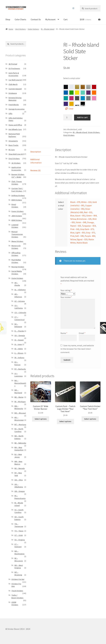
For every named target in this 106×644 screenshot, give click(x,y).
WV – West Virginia (19, 567)
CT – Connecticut (20, 318)
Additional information (36, 161)
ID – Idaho (19, 349)
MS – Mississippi (19, 419)
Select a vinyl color (72, 78)
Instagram (73, 8)
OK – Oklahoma (19, 486)
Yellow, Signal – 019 (71, 104)
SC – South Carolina (19, 511)
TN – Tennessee (19, 525)
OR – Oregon (20, 491)
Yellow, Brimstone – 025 (77, 93)
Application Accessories (16, 169)
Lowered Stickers (15, 226)
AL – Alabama (20, 290)
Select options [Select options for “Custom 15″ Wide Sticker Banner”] (41, 419)
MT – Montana (20, 425)
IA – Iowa (18, 344)
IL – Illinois (19, 353)
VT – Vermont (18, 546)
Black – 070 (75, 202)
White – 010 (86, 202)
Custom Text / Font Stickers (17, 190)
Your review (66, 297)
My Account (50, 19)
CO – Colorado (20, 313)
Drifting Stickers (18, 196)
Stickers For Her (18, 579)
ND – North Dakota (19, 437)
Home (11, 29)
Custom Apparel (15, 89)
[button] (66, 87)
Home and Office (15, 125)
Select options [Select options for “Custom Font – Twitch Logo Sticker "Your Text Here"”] (65, 421)
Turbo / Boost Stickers (17, 596)
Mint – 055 (83, 93)
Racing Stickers (18, 267)
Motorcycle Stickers (16, 247)
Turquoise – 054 (66, 98)
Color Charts (20, 19)
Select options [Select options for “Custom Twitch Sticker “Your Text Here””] (90, 419)
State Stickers (33, 29)
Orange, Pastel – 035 (94, 93)
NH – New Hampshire (19, 449)
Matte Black (82, 243)
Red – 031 (94, 87)
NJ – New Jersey (18, 456)
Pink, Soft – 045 (94, 98)
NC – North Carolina (19, 430)
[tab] (41, 152)
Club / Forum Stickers (17, 183)
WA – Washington (19, 552)
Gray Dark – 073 (77, 98)
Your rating (66, 290)
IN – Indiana (19, 358)
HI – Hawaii (19, 340)
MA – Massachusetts (20, 383)
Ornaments (13, 141)
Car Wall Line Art (15, 80)
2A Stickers (16, 163)
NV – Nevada (20, 468)
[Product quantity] (68, 118)
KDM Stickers (17, 220)
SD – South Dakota (19, 518)
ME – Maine (19, 397)
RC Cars (12, 150)
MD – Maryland (18, 391)
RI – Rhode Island (48, 29)
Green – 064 (71, 93)
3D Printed (13, 64)
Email (82, 333)
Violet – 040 (88, 93)
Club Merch (13, 84)
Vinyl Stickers (20, 29)
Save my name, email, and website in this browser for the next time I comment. (77, 349)
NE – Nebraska (20, 443)
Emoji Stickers (15, 206)
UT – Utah (19, 535)
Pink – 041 (71, 98)
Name (64, 333)
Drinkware (13, 93)
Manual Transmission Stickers (17, 234)
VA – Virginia (20, 540)
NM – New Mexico (18, 463)
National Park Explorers (14, 135)
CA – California (19, 307)
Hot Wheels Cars (15, 129)
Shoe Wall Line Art (16, 154)
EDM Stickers (17, 200)
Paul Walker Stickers (16, 261)
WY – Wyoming (18, 574)
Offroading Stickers (16, 254)
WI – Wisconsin (19, 560)
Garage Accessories (17, 109)
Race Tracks (13, 145)
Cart (66, 19)
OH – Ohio (19, 480)
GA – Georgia (20, 335)
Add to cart (82, 117)
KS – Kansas (17, 363)
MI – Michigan (20, 402)
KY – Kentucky (20, 369)
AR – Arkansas (18, 295)
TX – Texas (19, 531)
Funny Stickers (17, 211)
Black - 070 (66, 87)
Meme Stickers (17, 241)
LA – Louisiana (19, 375)
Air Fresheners (14, 68)
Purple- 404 (66, 104)
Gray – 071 (88, 98)
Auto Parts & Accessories (14, 74)
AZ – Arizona (20, 301)
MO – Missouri (20, 413)
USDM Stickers (15, 604)
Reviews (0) (35, 170)
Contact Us (36, 19)
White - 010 (71, 87)
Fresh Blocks (14, 105)
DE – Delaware (18, 325)
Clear (71, 109)
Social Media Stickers (17, 273)
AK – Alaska (17, 284)
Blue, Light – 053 (83, 98)
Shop (8, 19)
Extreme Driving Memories (15, 99)
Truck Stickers (17, 591)
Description (36, 152)
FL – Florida (19, 331)
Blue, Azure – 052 (66, 93)
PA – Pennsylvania (20, 497)
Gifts (10, 114)
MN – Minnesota (19, 407)
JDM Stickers (17, 216)
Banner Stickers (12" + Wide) (18, 176)
